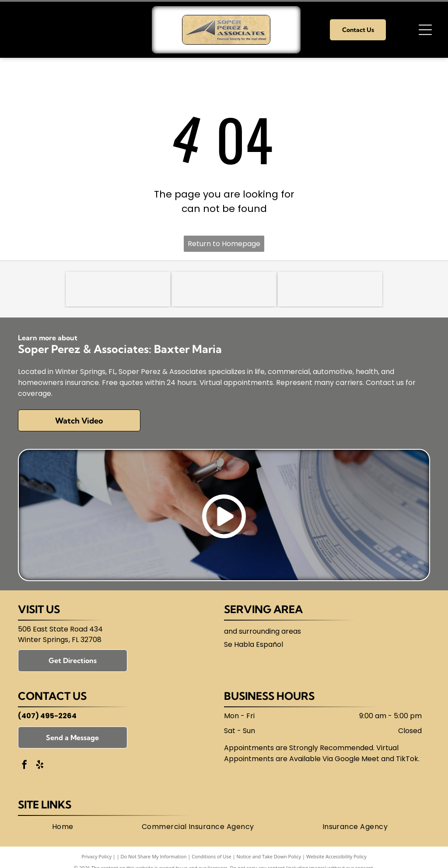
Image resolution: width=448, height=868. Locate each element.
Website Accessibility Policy (336, 856)
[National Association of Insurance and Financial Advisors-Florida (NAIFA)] (224, 289)
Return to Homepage (224, 244)
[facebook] (24, 766)
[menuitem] (63, 827)
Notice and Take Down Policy (269, 856)
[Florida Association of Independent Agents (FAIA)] (330, 289)
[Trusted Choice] (118, 289)
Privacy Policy (96, 856)
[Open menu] (425, 30)
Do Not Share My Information (154, 856)
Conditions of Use (212, 856)
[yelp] (40, 766)
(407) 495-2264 (47, 716)
